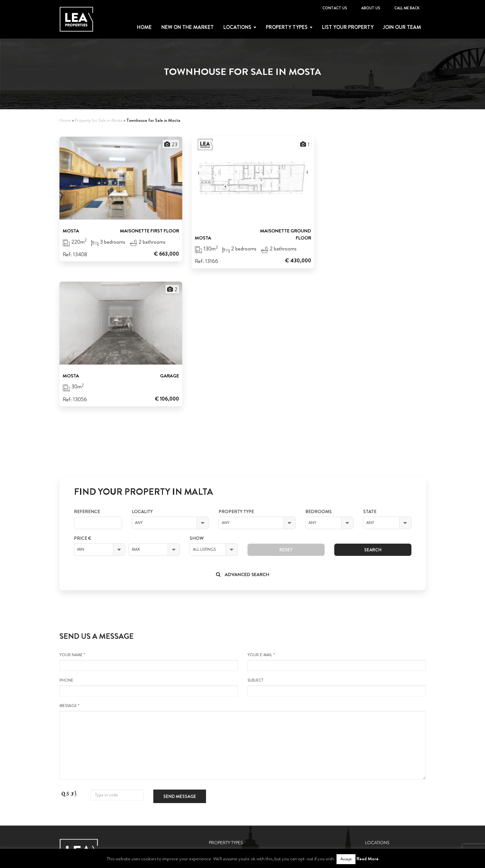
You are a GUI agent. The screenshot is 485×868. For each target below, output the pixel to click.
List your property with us (395, 754)
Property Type (236, 368)
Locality (142, 368)
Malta (371, 713)
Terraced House (226, 779)
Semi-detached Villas (231, 790)
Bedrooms (319, 368)
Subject (337, 543)
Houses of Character (231, 746)
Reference (87, 368)
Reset (286, 406)
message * (243, 598)
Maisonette (221, 724)
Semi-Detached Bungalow (237, 801)
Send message (180, 653)
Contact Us (335, 8)
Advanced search (243, 431)
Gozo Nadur (378, 724)
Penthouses (221, 735)
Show (197, 395)
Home (144, 27)
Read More (368, 859)
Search (373, 406)
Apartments (221, 713)
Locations (237, 27)
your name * (149, 518)
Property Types (226, 699)
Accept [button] (346, 859)
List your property (348, 27)
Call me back (407, 8)
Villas (214, 757)
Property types (287, 27)
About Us (371, 8)
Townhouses (222, 768)
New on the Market (188, 27)
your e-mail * (337, 518)
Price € (83, 395)
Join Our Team (402, 27)
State (370, 368)
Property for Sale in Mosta (99, 120)
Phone (149, 543)
